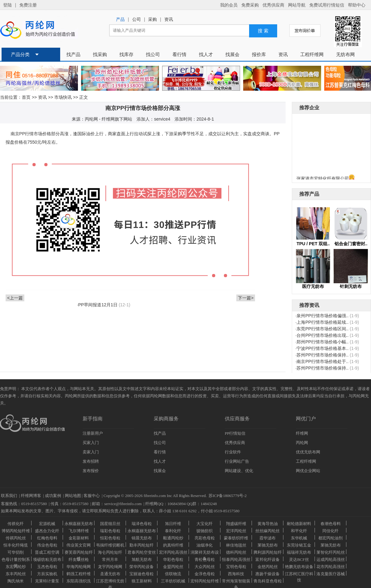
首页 (26, 97)
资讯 (42, 97)
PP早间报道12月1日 (98, 305)
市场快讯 (63, 97)
